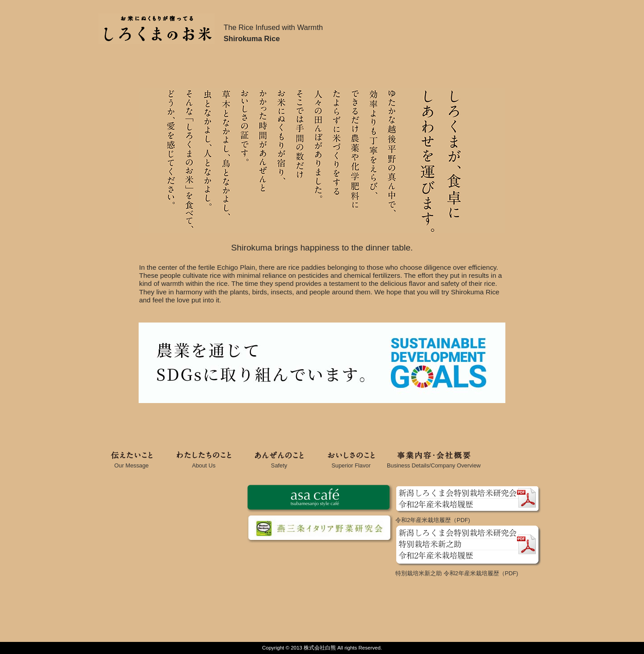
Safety (279, 463)
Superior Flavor (351, 463)
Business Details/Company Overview (434, 463)
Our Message (131, 463)
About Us (204, 463)
